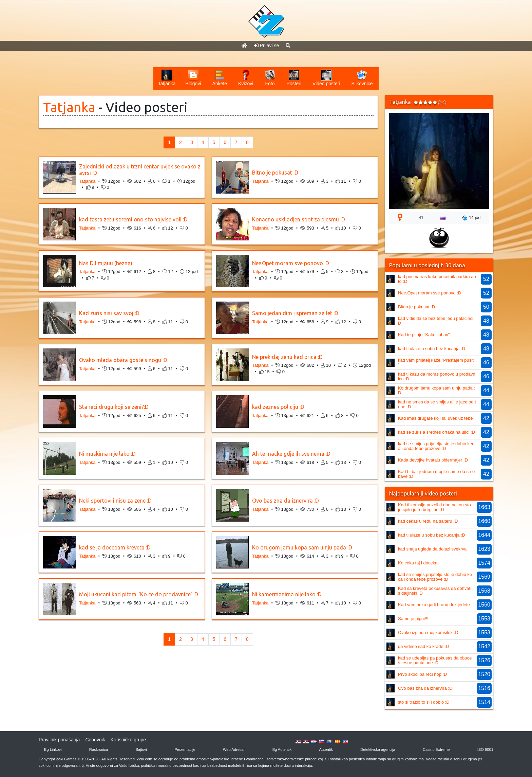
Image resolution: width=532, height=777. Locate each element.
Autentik (326, 749)
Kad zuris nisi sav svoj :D (109, 313)
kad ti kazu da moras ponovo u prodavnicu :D (437, 376)
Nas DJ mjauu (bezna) (106, 263)
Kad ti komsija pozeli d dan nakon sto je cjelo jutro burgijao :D (434, 507)
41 (421, 218)
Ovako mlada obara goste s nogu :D (123, 360)
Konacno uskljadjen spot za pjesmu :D (299, 219)
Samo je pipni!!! (413, 619)
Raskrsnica (99, 749)
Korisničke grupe (128, 740)
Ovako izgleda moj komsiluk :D (428, 633)
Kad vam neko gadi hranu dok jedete (434, 605)
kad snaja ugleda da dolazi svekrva (432, 549)
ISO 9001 (485, 749)
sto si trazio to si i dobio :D (424, 702)
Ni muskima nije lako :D (107, 454)
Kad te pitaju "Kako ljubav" (424, 335)
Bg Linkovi (53, 749)
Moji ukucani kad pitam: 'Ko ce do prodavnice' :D (139, 594)
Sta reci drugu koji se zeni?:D (114, 407)
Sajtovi (141, 749)
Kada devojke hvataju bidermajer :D (433, 460)
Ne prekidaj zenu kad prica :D (287, 357)
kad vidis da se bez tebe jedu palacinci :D (437, 321)
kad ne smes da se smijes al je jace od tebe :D (437, 404)
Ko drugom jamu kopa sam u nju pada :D (302, 547)
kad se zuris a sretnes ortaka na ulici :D (436, 432)
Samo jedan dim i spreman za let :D (295, 313)
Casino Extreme (436, 749)
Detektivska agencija (378, 749)
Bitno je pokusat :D (275, 173)
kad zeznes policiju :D (278, 407)
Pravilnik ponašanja (59, 740)
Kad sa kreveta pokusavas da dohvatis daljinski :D (435, 591)
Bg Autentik (282, 749)
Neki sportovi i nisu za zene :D (115, 501)
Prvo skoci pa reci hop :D (423, 674)
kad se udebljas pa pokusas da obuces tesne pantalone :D (435, 660)
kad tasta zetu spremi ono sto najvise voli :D (133, 219)
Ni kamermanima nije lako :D (287, 594)
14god (471, 218)
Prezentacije (185, 749)
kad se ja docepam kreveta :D (115, 547)
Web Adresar (234, 749)
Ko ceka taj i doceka (418, 563)
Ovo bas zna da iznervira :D (286, 501)
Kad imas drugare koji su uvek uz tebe (435, 418)
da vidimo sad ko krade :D (423, 646)
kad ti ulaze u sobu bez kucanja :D (432, 349)
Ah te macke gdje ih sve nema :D (291, 454)
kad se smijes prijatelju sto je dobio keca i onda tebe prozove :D (436, 446)
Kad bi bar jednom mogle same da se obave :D (436, 474)
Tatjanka (69, 107)
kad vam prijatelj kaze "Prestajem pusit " (436, 363)
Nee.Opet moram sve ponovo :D (291, 263)
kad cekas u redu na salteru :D (428, 521)
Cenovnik (95, 740)
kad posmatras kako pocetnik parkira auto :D (437, 279)
